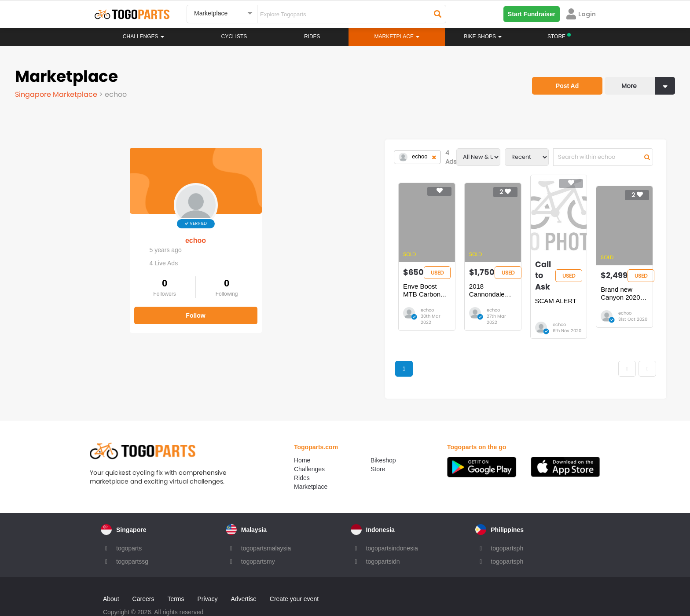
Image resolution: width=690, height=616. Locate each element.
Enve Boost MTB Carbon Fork (218, 278)
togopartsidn (383, 539)
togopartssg (132, 539)
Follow (81, 307)
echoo (81, 232)
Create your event (294, 576)
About (111, 576)
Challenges (143, 37)
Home (302, 438)
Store (378, 447)
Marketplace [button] (397, 37)
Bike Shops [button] (483, 37)
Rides (312, 37)
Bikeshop (383, 438)
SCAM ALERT (441, 278)
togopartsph (507, 526)
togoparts (129, 526)
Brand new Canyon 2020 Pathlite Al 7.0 (595, 282)
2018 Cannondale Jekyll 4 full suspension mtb (340, 282)
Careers (143, 576)
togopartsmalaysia (266, 526)
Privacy (208, 576)
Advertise (243, 576)
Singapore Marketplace (57, 94)
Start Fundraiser (532, 14)
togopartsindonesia (392, 526)
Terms (176, 576)
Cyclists (234, 37)
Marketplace (311, 464)
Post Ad (567, 86)
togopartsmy (258, 539)
